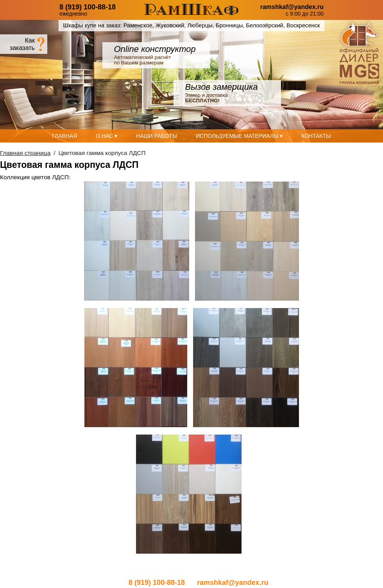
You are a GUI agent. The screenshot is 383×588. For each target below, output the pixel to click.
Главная (64, 136)
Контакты (316, 136)
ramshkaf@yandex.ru (292, 7)
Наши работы (157, 136)
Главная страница (25, 153)
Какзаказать (22, 44)
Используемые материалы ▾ (239, 136)
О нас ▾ (106, 136)
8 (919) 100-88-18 (88, 7)
